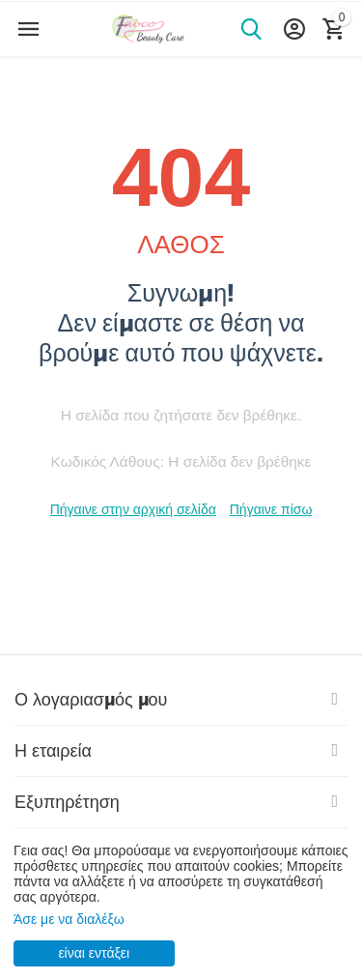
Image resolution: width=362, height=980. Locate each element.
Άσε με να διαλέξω (69, 919)
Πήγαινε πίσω (271, 509)
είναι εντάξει (94, 953)
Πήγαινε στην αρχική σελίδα (133, 509)
